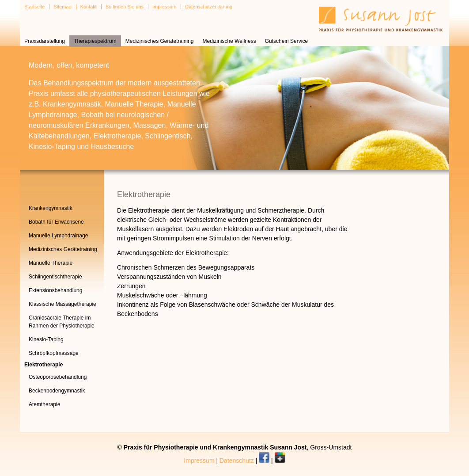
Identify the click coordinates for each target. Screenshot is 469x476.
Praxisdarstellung (45, 41)
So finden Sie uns (125, 7)
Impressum (164, 7)
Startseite (34, 7)
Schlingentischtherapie (55, 277)
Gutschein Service (286, 41)
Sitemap (62, 7)
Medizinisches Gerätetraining (160, 41)
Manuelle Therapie (51, 263)
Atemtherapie (44, 404)
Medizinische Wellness (229, 41)
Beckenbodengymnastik (57, 391)
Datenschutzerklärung (209, 7)
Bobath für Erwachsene (56, 222)
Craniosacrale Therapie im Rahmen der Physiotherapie (62, 322)
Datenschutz (237, 461)
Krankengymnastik (51, 208)
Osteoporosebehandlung (58, 377)
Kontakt (89, 7)
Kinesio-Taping (46, 339)
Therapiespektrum (95, 41)
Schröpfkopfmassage (54, 353)
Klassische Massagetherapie (62, 304)
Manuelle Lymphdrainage (58, 236)
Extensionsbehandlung (55, 290)
